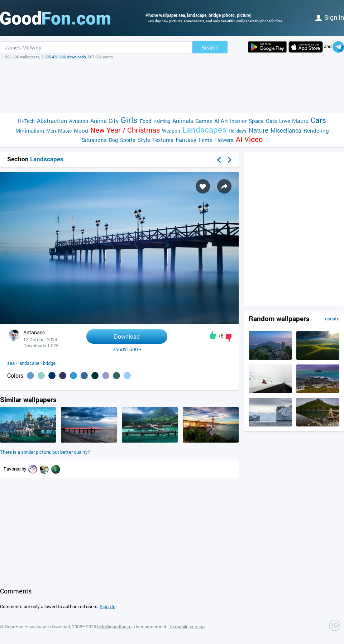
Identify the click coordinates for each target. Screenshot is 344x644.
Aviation (79, 121)
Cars (318, 120)
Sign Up (107, 606)
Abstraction (52, 121)
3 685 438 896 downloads (64, 57)
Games (204, 121)
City (114, 121)
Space (256, 121)
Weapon (171, 131)
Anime (98, 121)
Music (65, 131)
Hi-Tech (26, 121)
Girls (129, 120)
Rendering (316, 130)
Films (205, 140)
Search (210, 47)
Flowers (224, 140)
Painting (162, 121)
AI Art (221, 121)
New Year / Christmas (125, 130)
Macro (300, 121)
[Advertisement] (172, 86)
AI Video (249, 139)
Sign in (330, 17)
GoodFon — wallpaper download (37, 626)
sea (11, 363)
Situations (94, 140)
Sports (128, 140)
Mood (81, 130)
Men (51, 131)
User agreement (150, 626)
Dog (113, 140)
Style (144, 140)
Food (145, 121)
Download (127, 336)
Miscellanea (286, 130)
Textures (163, 140)
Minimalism (30, 130)
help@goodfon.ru (114, 626)
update (332, 319)
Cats (271, 121)
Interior (238, 121)
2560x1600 (127, 349)
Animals (183, 121)
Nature (259, 130)
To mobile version (187, 626)
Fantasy (186, 140)
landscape (29, 363)
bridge (49, 363)
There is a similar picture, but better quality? (45, 452)
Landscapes (204, 130)
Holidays (238, 131)
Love (285, 121)
